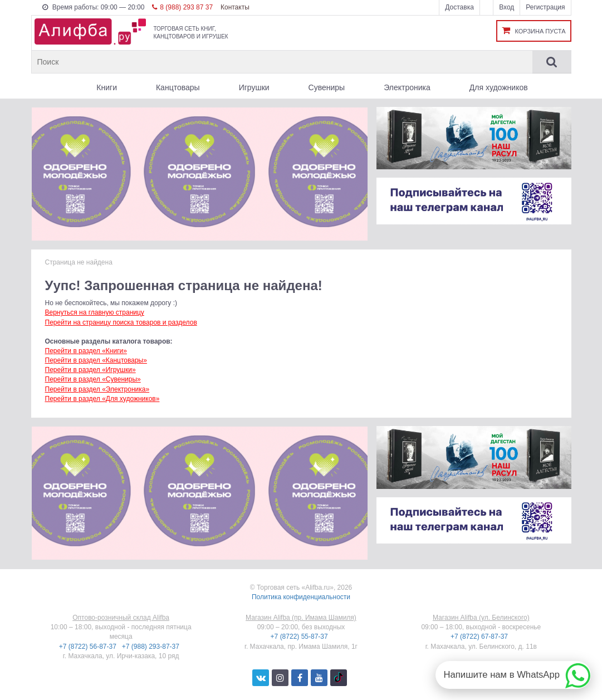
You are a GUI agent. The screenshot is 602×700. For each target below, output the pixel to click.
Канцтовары (178, 87)
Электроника (407, 87)
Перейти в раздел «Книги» (86, 351)
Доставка (459, 7)
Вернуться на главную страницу (95, 312)
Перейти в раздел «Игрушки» (90, 370)
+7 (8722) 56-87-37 (89, 647)
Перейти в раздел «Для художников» (102, 399)
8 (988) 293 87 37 (182, 7)
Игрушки (254, 87)
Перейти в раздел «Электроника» (97, 389)
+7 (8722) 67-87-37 (480, 637)
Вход (506, 7)
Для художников (499, 87)
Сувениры (327, 87)
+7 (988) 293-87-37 (151, 647)
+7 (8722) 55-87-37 (300, 637)
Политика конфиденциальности (301, 597)
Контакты (235, 7)
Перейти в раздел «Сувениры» (93, 379)
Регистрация (545, 7)
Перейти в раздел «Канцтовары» (96, 360)
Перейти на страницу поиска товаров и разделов (121, 322)
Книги (107, 87)
